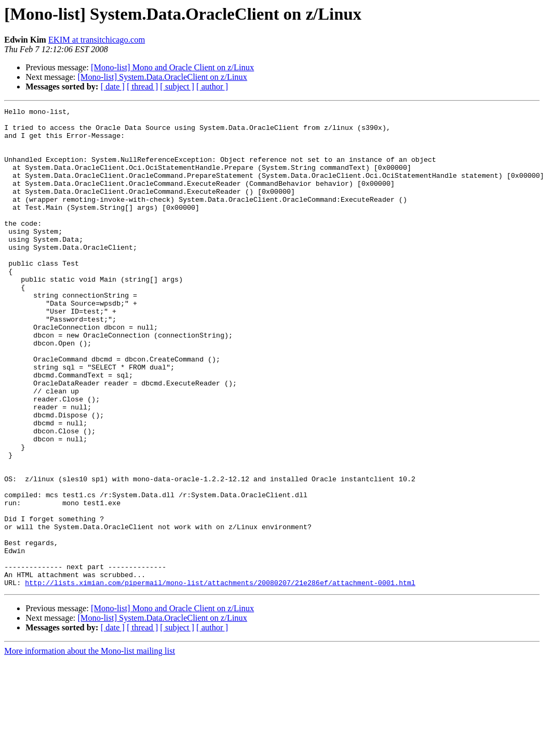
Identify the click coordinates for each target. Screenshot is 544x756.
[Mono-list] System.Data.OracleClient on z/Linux (163, 77)
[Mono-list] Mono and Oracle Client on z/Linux (173, 67)
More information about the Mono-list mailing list (90, 747)
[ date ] (113, 87)
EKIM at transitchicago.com (97, 40)
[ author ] (212, 87)
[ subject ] (177, 87)
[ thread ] (142, 87)
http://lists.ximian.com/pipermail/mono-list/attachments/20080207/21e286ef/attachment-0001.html (220, 678)
